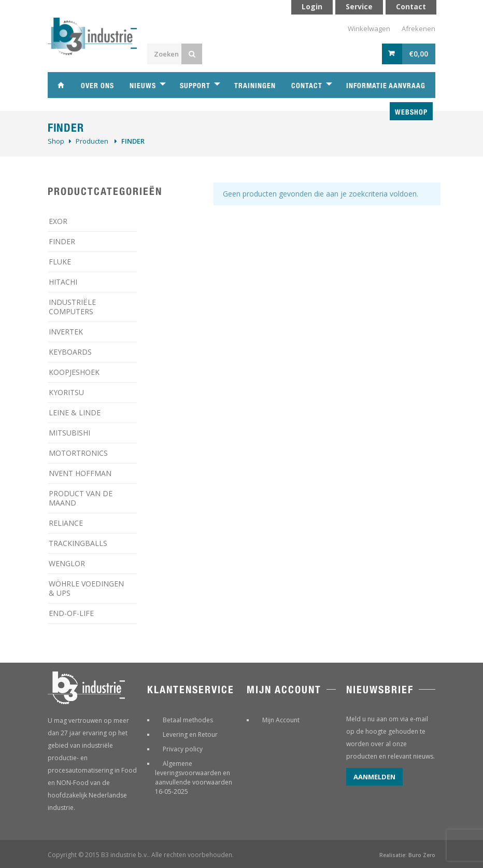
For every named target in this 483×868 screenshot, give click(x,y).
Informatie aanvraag (386, 86)
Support (195, 86)
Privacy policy (183, 749)
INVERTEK (66, 332)
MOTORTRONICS (78, 453)
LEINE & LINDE (75, 412)
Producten (92, 141)
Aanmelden (374, 777)
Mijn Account (281, 720)
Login (312, 6)
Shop (56, 141)
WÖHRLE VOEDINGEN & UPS (86, 588)
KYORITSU (66, 392)
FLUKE (60, 262)
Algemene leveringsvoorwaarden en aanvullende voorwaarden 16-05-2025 (194, 778)
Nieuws (143, 86)
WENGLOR (67, 563)
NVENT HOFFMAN (80, 473)
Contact (307, 86)
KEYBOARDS (70, 352)
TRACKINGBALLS (78, 543)
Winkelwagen (369, 29)
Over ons (97, 86)
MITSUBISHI (69, 433)
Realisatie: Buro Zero (407, 855)
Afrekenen (418, 29)
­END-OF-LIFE (71, 613)
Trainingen (255, 86)
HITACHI (63, 282)
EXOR (58, 221)
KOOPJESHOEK (74, 372)
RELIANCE (66, 523)
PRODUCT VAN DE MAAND (81, 498)
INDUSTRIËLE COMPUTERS (72, 307)
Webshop (411, 112)
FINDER (62, 241)
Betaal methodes (188, 720)
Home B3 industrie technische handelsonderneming (61, 85)
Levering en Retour (190, 734)
